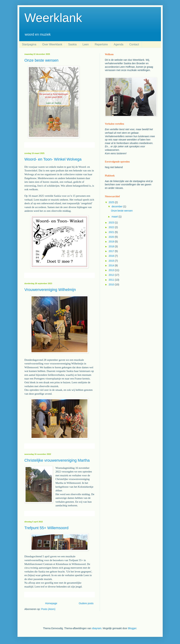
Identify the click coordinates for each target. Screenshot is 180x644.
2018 (112, 246)
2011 (112, 280)
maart (115, 217)
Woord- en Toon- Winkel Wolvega (53, 159)
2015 (112, 261)
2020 (112, 237)
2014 (112, 265)
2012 (112, 275)
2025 (112, 202)
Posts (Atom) (48, 609)
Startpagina (29, 44)
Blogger (132, 628)
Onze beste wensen (41, 60)
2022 (112, 227)
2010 (112, 284)
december (117, 206)
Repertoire (101, 44)
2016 (112, 256)
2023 (112, 223)
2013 (112, 270)
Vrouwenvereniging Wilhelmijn (50, 290)
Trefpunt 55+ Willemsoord (47, 528)
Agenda (119, 44)
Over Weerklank (52, 44)
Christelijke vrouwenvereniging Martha (57, 460)
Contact (134, 44)
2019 (112, 242)
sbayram (97, 628)
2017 (112, 251)
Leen (86, 44)
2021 (112, 232)
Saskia (72, 44)
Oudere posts (86, 603)
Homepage (51, 603)
